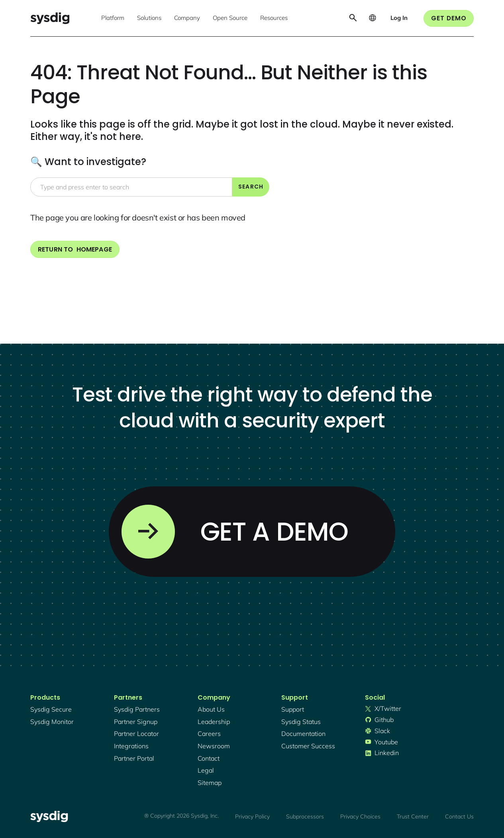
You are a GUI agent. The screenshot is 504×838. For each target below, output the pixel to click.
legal (206, 770)
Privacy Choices (360, 816)
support (293, 709)
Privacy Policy (252, 816)
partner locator (136, 734)
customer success (308, 746)
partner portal (134, 758)
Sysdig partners (137, 709)
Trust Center (413, 816)
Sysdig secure (51, 709)
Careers (209, 734)
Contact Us (459, 816)
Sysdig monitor (52, 722)
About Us (211, 709)
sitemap (210, 783)
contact (209, 758)
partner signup (136, 722)
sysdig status (301, 722)
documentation (303, 734)
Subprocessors (305, 816)
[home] (50, 18)
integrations (131, 746)
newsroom (214, 746)
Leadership (214, 722)
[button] (113, 18)
